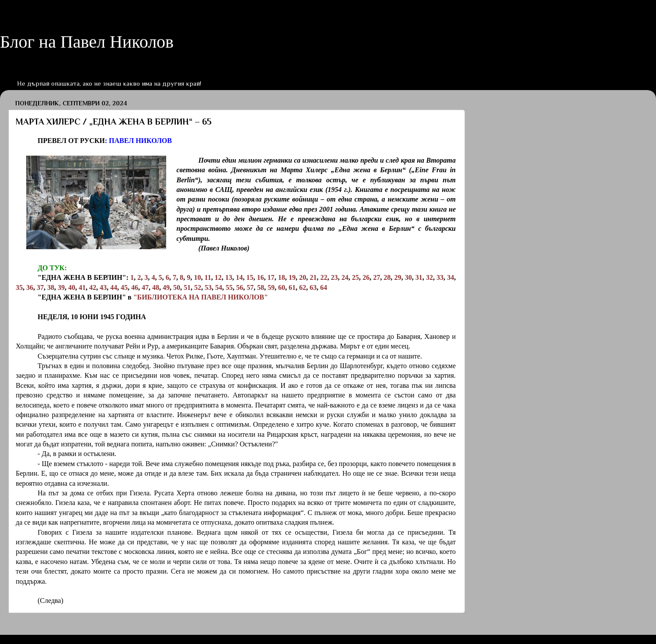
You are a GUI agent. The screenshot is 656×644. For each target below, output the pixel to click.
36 (30, 287)
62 (303, 287)
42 (93, 287)
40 (72, 287)
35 (19, 287)
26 (366, 277)
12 (218, 277)
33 (440, 277)
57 (250, 287)
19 (292, 277)
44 (114, 287)
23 (335, 277)
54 (219, 287)
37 (40, 287)
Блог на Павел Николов (87, 42)
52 (198, 287)
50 (177, 287)
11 (208, 277)
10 (197, 277)
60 (282, 287)
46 (135, 287)
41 (82, 287)
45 (124, 287)
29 (398, 277)
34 (450, 277)
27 (377, 277)
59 (271, 287)
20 (303, 277)
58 (261, 287)
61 (292, 287)
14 (239, 277)
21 (313, 277)
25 (356, 277)
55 (229, 287)
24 (345, 277)
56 (240, 287)
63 (313, 287)
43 (103, 287)
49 (166, 287)
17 (271, 277)
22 (324, 277)
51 (187, 287)
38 (51, 287)
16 (260, 277)
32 (429, 277)
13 (229, 277)
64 (324, 287)
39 (61, 287)
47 (145, 287)
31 (419, 277)
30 (408, 277)
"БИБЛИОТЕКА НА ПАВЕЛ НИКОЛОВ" (201, 297)
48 (156, 287)
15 (250, 277)
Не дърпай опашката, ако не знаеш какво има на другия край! (109, 83)
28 (387, 277)
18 (282, 277)
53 (208, 287)
